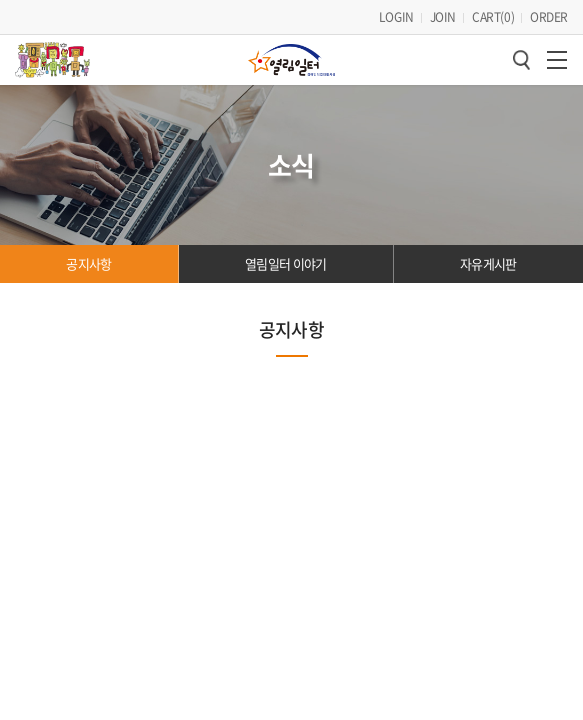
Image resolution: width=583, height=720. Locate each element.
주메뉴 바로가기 (0, 0)
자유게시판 (488, 178)
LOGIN (396, 17)
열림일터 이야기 (286, 178)
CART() (493, 17)
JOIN (443, 17)
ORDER (549, 17)
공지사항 (88, 178)
